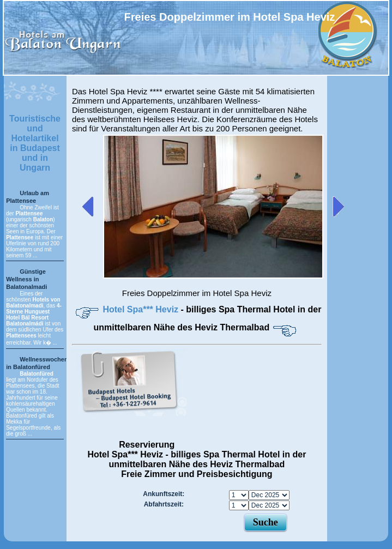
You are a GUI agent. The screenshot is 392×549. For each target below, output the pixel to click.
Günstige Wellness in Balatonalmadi (26, 279)
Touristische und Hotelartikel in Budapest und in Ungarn (35, 143)
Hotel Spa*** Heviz (141, 309)
